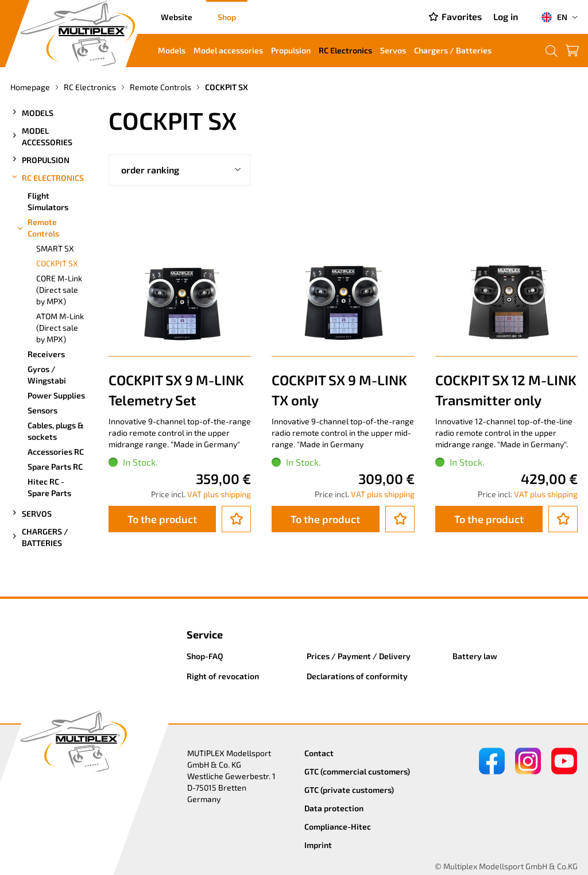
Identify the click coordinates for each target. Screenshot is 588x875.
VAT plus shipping (219, 494)
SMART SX (55, 248)
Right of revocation (223, 676)
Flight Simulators (48, 201)
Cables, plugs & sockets (56, 431)
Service (205, 634)
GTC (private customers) (349, 790)
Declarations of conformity (357, 676)
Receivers (46, 354)
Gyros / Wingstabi (47, 375)
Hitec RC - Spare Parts (49, 487)
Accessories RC (56, 452)
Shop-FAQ (205, 656)
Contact (319, 753)
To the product (162, 519)
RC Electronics (345, 50)
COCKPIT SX (57, 263)
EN (554, 17)
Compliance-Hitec (338, 826)
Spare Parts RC (55, 466)
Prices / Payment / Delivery (359, 656)
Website (177, 17)
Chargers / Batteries (453, 50)
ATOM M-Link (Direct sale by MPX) (60, 328)
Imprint (318, 845)
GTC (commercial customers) (357, 771)
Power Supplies (56, 395)
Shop (227, 17)
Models (172, 50)
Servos (393, 50)
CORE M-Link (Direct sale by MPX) (59, 290)
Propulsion (291, 50)
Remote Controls (38, 228)
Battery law (475, 656)
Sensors (42, 410)
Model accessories (228, 50)
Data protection (334, 808)
